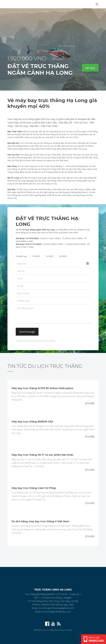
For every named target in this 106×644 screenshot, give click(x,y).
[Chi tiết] (90, 403)
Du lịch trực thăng (53, 598)
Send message (27, 332)
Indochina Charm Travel (61, 630)
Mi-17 (38, 598)
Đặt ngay (90, 68)
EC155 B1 (63, 594)
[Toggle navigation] (97, 4)
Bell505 (51, 594)
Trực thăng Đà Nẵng (35, 594)
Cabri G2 (75, 594)
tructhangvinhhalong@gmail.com (57, 608)
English (68, 598)
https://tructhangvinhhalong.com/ (53, 612)
